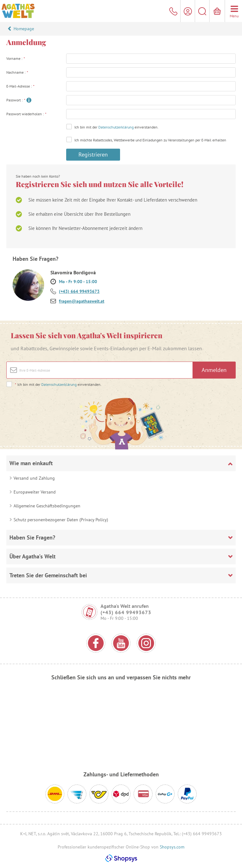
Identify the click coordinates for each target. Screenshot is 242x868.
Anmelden (214, 370)
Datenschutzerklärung (116, 127)
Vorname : (16, 58)
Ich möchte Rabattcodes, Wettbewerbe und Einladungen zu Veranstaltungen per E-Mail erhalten (150, 140)
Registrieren (93, 154)
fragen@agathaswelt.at (82, 301)
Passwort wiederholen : (26, 114)
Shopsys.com (172, 847)
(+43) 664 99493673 (79, 291)
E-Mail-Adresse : (20, 86)
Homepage (24, 29)
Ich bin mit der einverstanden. (116, 127)
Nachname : (17, 72)
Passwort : (16, 100)
